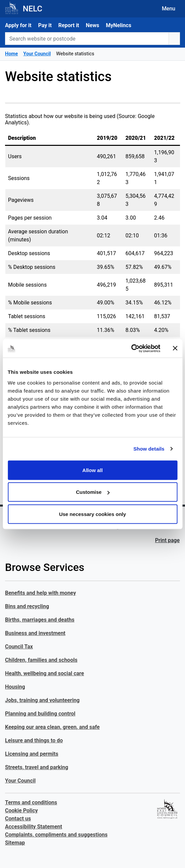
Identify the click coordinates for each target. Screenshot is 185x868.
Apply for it (18, 25)
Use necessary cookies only (92, 514)
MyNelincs (118, 25)
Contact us (18, 819)
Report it (69, 25)
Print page (167, 540)
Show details (149, 449)
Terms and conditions (31, 802)
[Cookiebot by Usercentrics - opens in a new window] (131, 348)
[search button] (174, 39)
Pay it (45, 25)
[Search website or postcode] (87, 39)
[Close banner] (175, 348)
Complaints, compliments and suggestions (56, 835)
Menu (169, 9)
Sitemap (15, 843)
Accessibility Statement (34, 827)
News (93, 25)
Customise (93, 492)
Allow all (92, 470)
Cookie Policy (21, 811)
